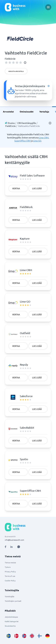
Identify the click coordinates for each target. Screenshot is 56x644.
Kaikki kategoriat (12, 621)
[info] (25, 63)
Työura (8, 567)
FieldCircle (11, 126)
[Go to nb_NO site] (24, 636)
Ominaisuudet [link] (27, 112)
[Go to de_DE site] (47, 636)
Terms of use (10, 576)
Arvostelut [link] (8, 112)
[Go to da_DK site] (16, 636)
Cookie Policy (10, 581)
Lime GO (37, 141)
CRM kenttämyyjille (27, 123)
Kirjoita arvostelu (16, 71)
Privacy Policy (10, 572)
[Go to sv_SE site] (9, 636)
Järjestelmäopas (11, 617)
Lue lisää (37, 188)
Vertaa (16, 188)
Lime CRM (44, 137)
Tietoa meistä (10, 563)
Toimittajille (10, 596)
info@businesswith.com (14, 540)
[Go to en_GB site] (32, 636)
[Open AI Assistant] (19, 547)
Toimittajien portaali (13, 601)
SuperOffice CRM (22, 141)
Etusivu (11, 123)
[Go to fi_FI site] (40, 636)
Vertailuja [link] (44, 112)
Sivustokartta (10, 626)
